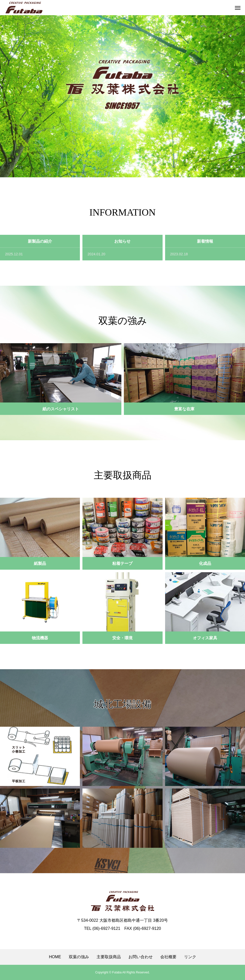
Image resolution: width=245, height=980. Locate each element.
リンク (190, 957)
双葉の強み (79, 957)
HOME (55, 957)
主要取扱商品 (109, 957)
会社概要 (168, 957)
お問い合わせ (141, 957)
